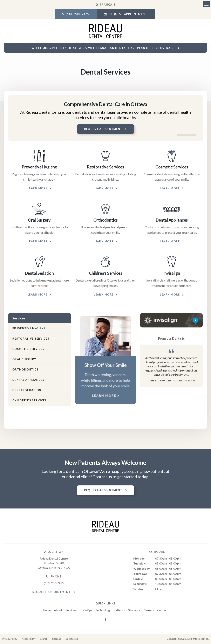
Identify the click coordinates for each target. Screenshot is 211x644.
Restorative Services (31, 339)
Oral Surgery (24, 359)
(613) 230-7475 (77, 14)
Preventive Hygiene (29, 328)
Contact (163, 610)
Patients (119, 610)
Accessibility (29, 639)
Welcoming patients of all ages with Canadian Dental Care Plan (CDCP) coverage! (104, 48)
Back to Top (72, 639)
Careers (149, 610)
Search (44, 639)
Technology (103, 610)
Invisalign (86, 610)
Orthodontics (25, 369)
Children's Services (30, 400)
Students (134, 610)
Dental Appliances (28, 380)
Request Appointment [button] (128, 14)
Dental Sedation (27, 390)
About (58, 610)
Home (47, 610)
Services (71, 610)
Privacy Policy (10, 639)
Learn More (37, 188)
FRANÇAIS (105, 5)
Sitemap (57, 639)
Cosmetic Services (28, 349)
